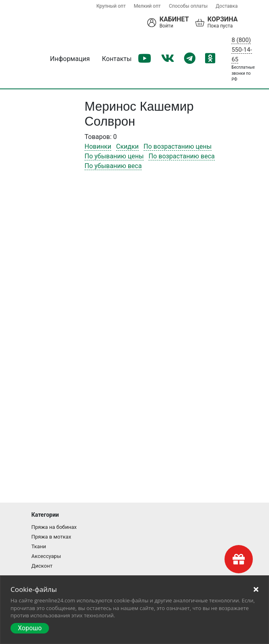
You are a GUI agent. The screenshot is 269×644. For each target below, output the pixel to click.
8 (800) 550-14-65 (241, 50)
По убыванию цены (114, 156)
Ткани (39, 546)
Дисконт (42, 566)
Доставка (227, 6)
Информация (70, 59)
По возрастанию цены (178, 146)
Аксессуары (46, 556)
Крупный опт (111, 6)
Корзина (223, 19)
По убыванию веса (113, 166)
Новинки (98, 146)
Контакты (117, 59)
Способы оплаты (188, 6)
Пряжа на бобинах (54, 527)
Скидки (127, 146)
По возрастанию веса (181, 156)
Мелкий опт (147, 6)
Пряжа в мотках (51, 537)
